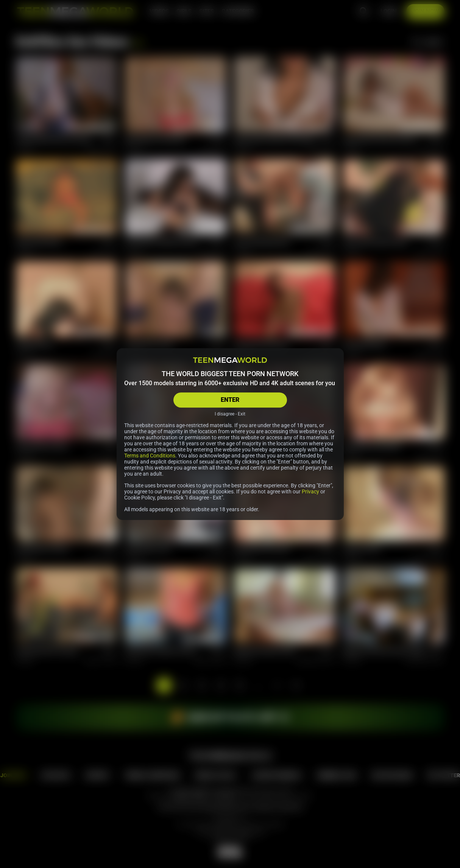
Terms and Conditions (150, 456)
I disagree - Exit (230, 414)
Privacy (310, 492)
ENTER (230, 400)
